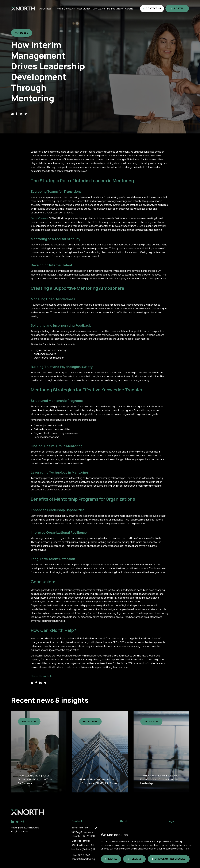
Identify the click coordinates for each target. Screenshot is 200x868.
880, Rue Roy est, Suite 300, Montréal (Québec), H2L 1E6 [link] (86, 847)
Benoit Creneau (39, 218)
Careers (129, 9)
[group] (39, 752)
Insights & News (115, 9)
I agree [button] (113, 859)
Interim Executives (66, 9)
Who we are (99, 9)
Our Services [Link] (45, 9)
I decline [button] (136, 859)
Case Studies (84, 9)
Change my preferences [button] (170, 859)
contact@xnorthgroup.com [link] (86, 859)
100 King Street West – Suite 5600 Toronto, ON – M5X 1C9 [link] (89, 834)
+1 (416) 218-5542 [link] (81, 855)
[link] (23, 9)
